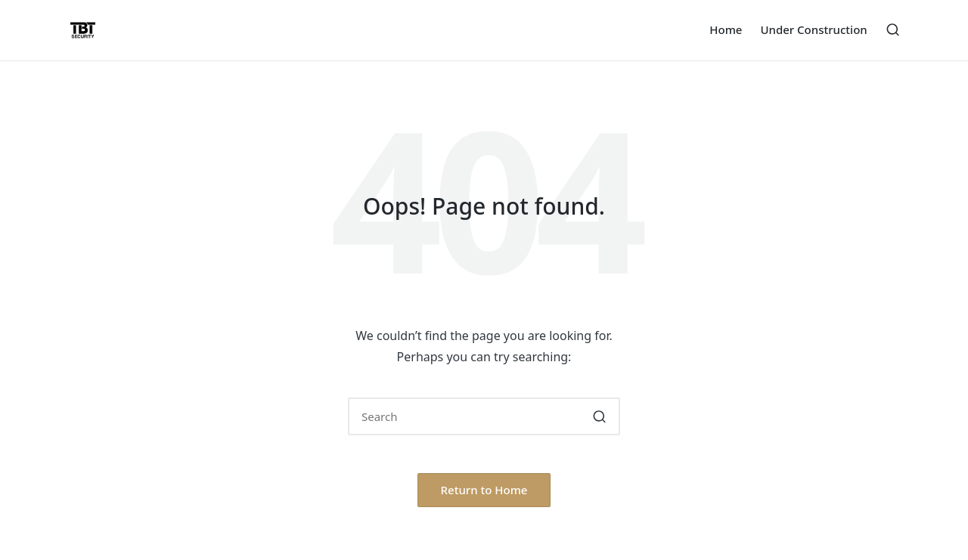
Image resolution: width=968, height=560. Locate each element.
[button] (599, 416)
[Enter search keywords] (484, 416)
